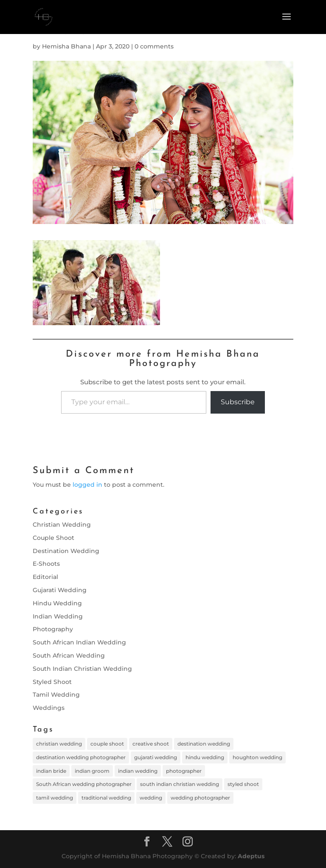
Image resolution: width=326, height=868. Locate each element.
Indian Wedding (58, 616)
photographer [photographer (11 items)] (184, 771)
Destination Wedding (66, 551)
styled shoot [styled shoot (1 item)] (243, 784)
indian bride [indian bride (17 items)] (51, 771)
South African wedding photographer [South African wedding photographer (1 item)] (84, 784)
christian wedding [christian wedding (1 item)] (59, 744)
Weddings (49, 708)
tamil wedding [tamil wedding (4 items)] (55, 798)
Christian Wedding (62, 525)
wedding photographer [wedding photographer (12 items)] (200, 798)
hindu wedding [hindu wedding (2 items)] (205, 757)
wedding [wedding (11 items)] (151, 798)
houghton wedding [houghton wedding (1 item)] (257, 757)
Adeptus (251, 856)
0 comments (154, 46)
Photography (53, 629)
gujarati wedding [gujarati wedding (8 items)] (156, 757)
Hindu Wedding (57, 603)
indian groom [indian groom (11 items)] (92, 771)
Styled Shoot (52, 682)
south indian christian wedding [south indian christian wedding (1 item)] (180, 784)
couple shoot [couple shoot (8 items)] (107, 744)
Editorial (45, 577)
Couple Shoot (53, 538)
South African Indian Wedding (79, 642)
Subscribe (238, 402)
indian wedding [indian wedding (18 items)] (138, 771)
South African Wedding (69, 655)
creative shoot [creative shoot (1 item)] (151, 744)
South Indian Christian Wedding (82, 669)
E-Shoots (46, 564)
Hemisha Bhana (66, 46)
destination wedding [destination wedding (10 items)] (204, 744)
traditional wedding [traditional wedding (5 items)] (106, 798)
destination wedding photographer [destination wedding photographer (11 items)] (81, 757)
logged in (87, 485)
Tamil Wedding (56, 695)
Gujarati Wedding (60, 590)
